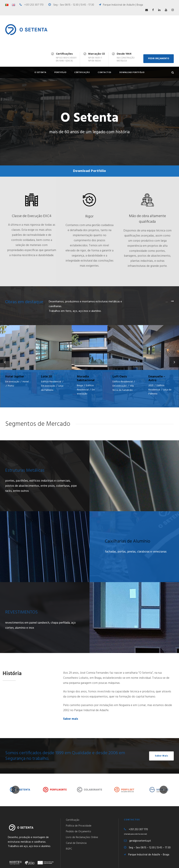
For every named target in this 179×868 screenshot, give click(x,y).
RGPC (69, 841)
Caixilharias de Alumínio (128, 533)
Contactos (105, 72)
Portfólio (60, 72)
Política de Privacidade (79, 818)
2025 (151, 386)
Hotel (26, 382)
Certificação (82, 72)
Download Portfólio (132, 72)
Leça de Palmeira (52, 388)
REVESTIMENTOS (22, 604)
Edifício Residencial (51, 382)
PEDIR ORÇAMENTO (159, 59)
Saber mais (71, 711)
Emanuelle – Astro (157, 379)
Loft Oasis (120, 377)
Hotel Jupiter (15, 377)
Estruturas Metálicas (25, 462)
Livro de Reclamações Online (82, 829)
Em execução (12, 382)
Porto (11, 386)
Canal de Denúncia (76, 835)
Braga (80, 386)
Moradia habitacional (86, 379)
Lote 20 (46, 377)
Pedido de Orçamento (78, 823)
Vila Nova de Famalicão (123, 388)
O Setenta (40, 72)
